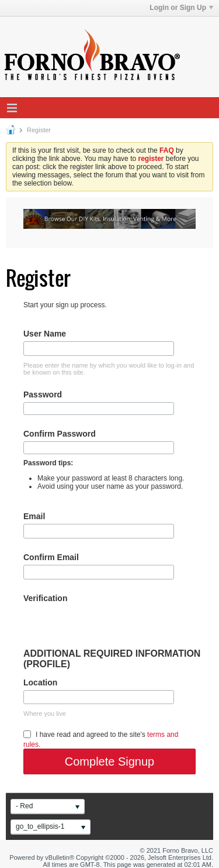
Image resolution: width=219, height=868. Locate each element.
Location (40, 682)
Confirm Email (51, 557)
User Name (45, 334)
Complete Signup (109, 761)
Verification (45, 598)
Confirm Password (60, 434)
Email (34, 516)
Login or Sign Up (181, 8)
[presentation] (112, 626)
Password (43, 394)
